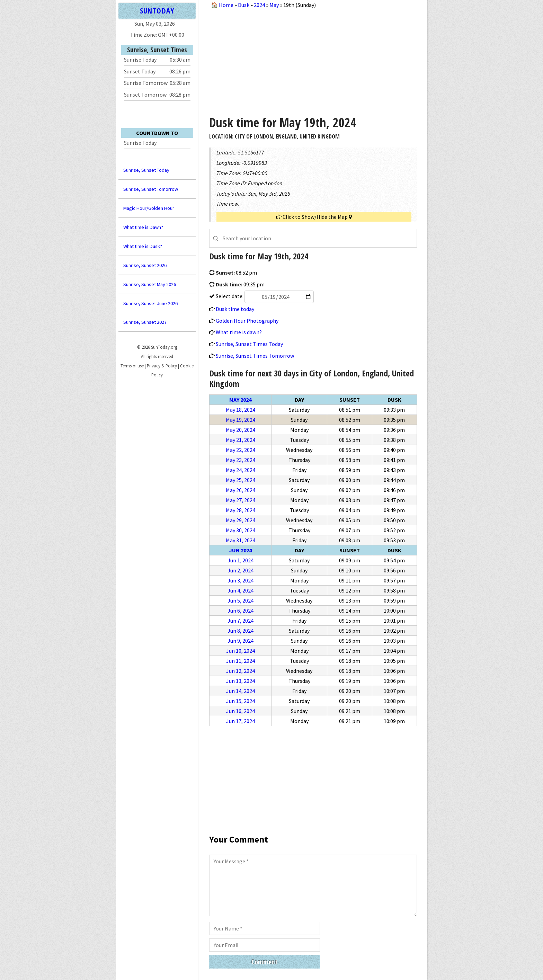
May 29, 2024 (241, 520)
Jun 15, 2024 (241, 701)
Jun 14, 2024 (241, 691)
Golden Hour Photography (247, 321)
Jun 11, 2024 (241, 661)
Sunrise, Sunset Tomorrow (151, 189)
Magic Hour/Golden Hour (149, 208)
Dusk (244, 5)
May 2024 (240, 400)
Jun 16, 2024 (241, 711)
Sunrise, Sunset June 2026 (150, 303)
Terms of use (132, 366)
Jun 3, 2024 (241, 580)
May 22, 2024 (241, 450)
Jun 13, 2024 (241, 681)
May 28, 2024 (241, 510)
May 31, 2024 (241, 540)
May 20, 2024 (241, 430)
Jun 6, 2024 (241, 611)
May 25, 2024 (241, 480)
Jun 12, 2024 (241, 671)
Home (226, 5)
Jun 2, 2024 (241, 570)
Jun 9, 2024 (241, 641)
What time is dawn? (239, 332)
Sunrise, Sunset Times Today (249, 344)
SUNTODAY (157, 11)
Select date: (264, 296)
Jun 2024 (240, 550)
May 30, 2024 (241, 530)
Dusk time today (235, 309)
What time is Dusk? (143, 246)
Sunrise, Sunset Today (146, 170)
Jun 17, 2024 (241, 721)
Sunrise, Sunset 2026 (145, 265)
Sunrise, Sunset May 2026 (150, 284)
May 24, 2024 (241, 470)
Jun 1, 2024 (241, 560)
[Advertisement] (313, 60)
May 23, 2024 (241, 460)
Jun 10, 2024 (241, 651)
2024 (259, 5)
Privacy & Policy (162, 366)
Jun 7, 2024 (241, 621)
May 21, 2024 (241, 440)
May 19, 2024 (241, 420)
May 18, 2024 (241, 410)
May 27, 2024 (241, 500)
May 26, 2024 (241, 490)
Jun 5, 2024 (241, 600)
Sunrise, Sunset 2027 (145, 322)
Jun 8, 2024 (241, 631)
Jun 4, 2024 (241, 590)
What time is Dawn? (143, 227)
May (274, 5)
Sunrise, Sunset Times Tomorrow (255, 356)
